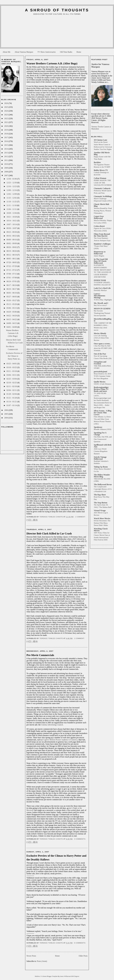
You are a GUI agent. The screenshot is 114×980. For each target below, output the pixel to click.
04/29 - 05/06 (12, 312)
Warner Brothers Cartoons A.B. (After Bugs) (12, 333)
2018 (6, 134)
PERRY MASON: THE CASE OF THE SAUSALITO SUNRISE (103, 183)
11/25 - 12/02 (12, 198)
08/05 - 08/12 (12, 259)
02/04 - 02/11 (12, 390)
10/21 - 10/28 (12, 217)
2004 (6, 418)
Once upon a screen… (103, 344)
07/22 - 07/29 (12, 266)
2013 (6, 153)
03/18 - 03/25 (12, 367)
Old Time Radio (66, 52)
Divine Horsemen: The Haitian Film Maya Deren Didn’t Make (102, 523)
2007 (6, 175)
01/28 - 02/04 (12, 394)
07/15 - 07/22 (12, 270)
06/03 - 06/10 (12, 293)
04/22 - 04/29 (12, 316)
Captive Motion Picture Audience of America (60, 740)
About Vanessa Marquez (24, 52)
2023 (6, 115)
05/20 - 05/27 (12, 300)
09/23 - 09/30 (12, 232)
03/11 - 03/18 (12, 371)
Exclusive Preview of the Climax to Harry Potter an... (14, 356)
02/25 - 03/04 (12, 379)
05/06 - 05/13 (12, 308)
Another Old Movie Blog (102, 153)
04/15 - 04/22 (12, 319)
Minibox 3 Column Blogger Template (46, 976)
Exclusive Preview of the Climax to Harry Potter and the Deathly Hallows (56, 858)
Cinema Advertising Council (52, 725)
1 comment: (80, 517)
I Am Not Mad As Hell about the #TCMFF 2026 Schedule (103, 348)
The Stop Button (101, 503)
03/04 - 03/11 (12, 375)
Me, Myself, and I (101, 303)
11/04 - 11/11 (12, 209)
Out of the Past (100, 354)
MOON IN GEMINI (102, 309)
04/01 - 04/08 (12, 327)
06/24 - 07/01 (12, 281)
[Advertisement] (57, 32)
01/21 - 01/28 (12, 398)
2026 (6, 103)
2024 (6, 111)
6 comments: (80, 943)
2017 (6, 137)
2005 (6, 414)
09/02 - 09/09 (12, 243)
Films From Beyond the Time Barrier (102, 235)
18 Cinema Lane (100, 140)
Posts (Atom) (42, 961)
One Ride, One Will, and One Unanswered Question (103, 439)
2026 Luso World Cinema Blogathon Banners (101, 451)
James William (65, 976)
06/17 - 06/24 (12, 285)
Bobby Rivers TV (101, 170)
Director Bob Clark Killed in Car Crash (49, 534)
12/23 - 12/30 (12, 183)
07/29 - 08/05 (12, 262)
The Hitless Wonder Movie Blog (102, 476)
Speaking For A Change (100, 434)
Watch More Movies (102, 518)
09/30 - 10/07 (12, 228)
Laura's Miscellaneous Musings (100, 296)
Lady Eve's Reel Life (102, 288)
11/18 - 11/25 (12, 202)
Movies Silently (100, 333)
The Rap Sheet (100, 495)
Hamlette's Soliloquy (102, 244)
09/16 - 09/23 (12, 236)
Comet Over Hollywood (99, 217)
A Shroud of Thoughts (57, 10)
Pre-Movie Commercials (40, 655)
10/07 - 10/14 (12, 224)
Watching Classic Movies (101, 530)
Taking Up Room (101, 467)
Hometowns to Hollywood (100, 253)
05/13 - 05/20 (12, 304)
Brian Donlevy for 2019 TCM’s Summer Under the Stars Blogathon (102, 376)
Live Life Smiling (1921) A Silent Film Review (101, 338)
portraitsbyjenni (100, 372)
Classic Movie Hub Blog (101, 205)
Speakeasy (98, 427)
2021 (6, 122)
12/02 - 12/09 (12, 194)
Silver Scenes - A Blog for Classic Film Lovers (103, 413)
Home (79, 52)
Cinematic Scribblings (103, 196)
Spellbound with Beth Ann (103, 446)
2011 (6, 160)
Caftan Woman (100, 178)
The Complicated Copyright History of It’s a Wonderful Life (103, 489)
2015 (6, 145)
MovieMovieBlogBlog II (103, 320)
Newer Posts (31, 956)
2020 (6, 126)
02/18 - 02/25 (12, 383)
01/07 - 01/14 (12, 405)
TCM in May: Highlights (103, 300)
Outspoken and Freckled (100, 363)
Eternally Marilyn (100, 290)
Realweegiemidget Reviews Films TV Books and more (101, 389)
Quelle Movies (100, 382)
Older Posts (83, 956)
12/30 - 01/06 (12, 179)
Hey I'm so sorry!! (100, 305)
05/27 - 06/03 (12, 297)
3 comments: (80, 839)
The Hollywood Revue (103, 484)
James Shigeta (99, 256)
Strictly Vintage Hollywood (100, 458)
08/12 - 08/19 (12, 255)
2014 (6, 149)
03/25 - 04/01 (12, 364)
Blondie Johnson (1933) (102, 429)
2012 (6, 156)
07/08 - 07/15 (12, 274)
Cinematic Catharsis (102, 188)
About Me (6, 52)
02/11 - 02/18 (12, 386)
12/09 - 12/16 (12, 190)
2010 (6, 164)
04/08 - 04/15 (12, 323)
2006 (6, 410)
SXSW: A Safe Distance (103, 384)
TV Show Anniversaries (46, 52)
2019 (6, 130)
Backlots (97, 162)
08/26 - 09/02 (12, 247)
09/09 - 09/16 (12, 240)
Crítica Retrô (99, 226)
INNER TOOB (100, 280)
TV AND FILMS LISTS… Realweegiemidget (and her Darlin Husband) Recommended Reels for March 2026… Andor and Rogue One (103, 400)
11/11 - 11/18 (12, 205)
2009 (6, 168)
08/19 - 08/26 (12, 251)
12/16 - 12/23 (12, 186)
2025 (6, 107)
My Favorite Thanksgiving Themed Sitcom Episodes (102, 313)
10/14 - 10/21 (12, 221)
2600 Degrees (75, 976)
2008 (6, 172)
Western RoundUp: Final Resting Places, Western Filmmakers (103, 211)
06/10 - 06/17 (12, 289)
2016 (6, 141)
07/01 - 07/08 (12, 278)
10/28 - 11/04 (12, 213)
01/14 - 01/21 (12, 402)
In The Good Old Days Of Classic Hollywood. (101, 261)
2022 (6, 118)
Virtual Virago (100, 510)
